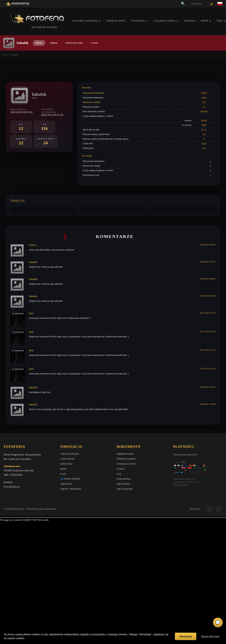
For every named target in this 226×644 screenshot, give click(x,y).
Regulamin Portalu (125, 454)
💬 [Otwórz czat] (218, 622)
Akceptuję (186, 636)
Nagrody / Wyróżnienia (71, 489)
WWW (205, 21)
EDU (220, 21)
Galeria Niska (165, 21)
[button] (100, 21)
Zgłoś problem (123, 484)
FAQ (119, 474)
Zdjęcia (54, 43)
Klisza (39, 43)
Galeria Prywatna (74, 43)
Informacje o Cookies (126, 464)
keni (31, 313)
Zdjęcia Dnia (116, 21)
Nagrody (138, 21)
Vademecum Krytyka (70, 454)
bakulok (5, 55)
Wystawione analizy (92, 102)
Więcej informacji (210, 636)
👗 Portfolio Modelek (70, 479)
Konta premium (124, 479)
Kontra (63, 474)
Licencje (121, 469)
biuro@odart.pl (12, 487)
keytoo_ (33, 245)
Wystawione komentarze (93, 93)
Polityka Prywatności (126, 459)
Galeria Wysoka (85, 21)
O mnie (94, 43)
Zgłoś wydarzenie (125, 489)
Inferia (190, 21)
